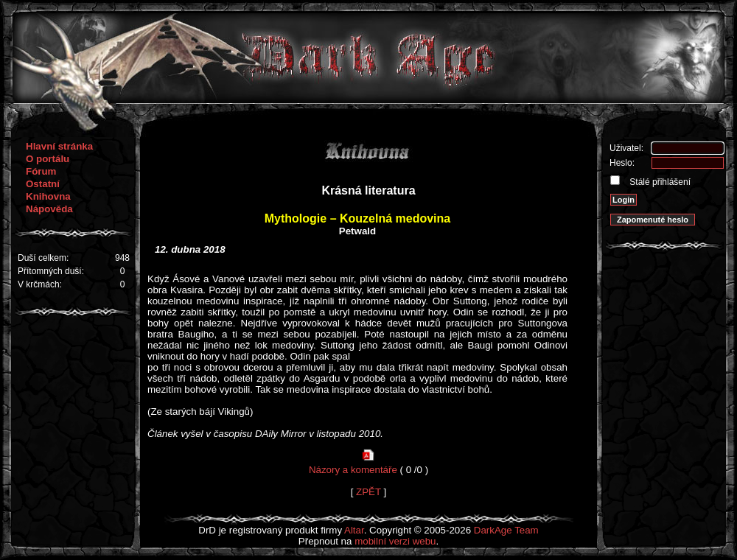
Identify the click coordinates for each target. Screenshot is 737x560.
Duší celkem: (43, 258)
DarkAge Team (506, 530)
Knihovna (48, 196)
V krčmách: (40, 284)
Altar (354, 530)
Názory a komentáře (353, 470)
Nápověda (49, 209)
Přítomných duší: (51, 271)
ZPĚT (368, 492)
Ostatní (43, 184)
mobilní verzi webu (395, 541)
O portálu (48, 159)
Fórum (41, 171)
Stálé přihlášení (659, 182)
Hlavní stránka (59, 146)
